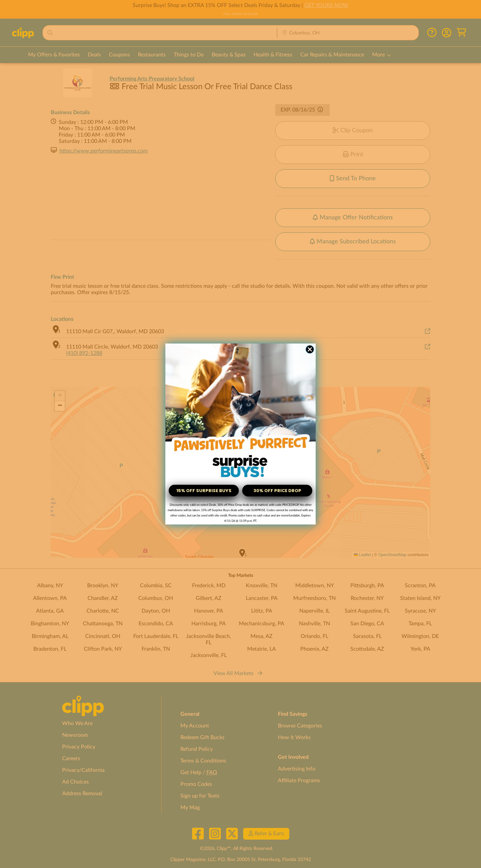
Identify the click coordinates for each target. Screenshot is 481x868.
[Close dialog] (310, 349)
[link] (240, 412)
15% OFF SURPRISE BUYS (204, 491)
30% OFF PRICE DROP (277, 491)
